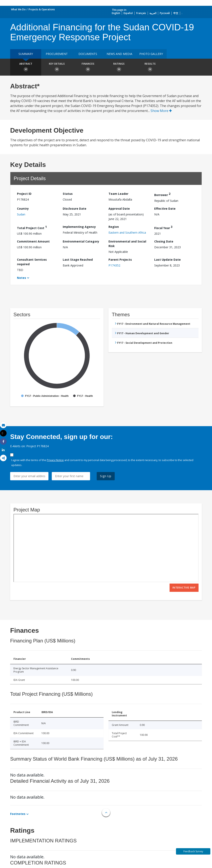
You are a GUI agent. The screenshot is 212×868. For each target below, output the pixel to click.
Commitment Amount (33, 241)
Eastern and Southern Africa (127, 232)
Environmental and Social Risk (127, 244)
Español (128, 13)
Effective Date (165, 209)
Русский (165, 13)
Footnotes (18, 814)
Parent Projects (120, 260)
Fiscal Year (163, 227)
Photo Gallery (151, 54)
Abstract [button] (26, 68)
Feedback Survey (193, 851)
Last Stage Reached (78, 260)
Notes (22, 278)
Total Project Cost (32, 227)
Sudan (21, 214)
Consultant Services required (32, 262)
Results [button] (150, 68)
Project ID (24, 194)
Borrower (162, 194)
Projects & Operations (42, 9)
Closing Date (164, 241)
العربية (153, 13)
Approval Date (119, 209)
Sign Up (106, 476)
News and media (119, 54)
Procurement (57, 54)
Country (23, 209)
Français (141, 13)
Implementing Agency (79, 227)
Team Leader (118, 194)
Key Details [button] (57, 68)
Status (68, 194)
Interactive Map (184, 588)
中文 (176, 13)
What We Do (18, 9)
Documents (88, 54)
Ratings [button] (119, 68)
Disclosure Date (75, 209)
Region (114, 227)
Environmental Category (81, 241)
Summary (26, 54)
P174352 (114, 265)
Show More (161, 111)
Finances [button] (88, 68)
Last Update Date (167, 260)
